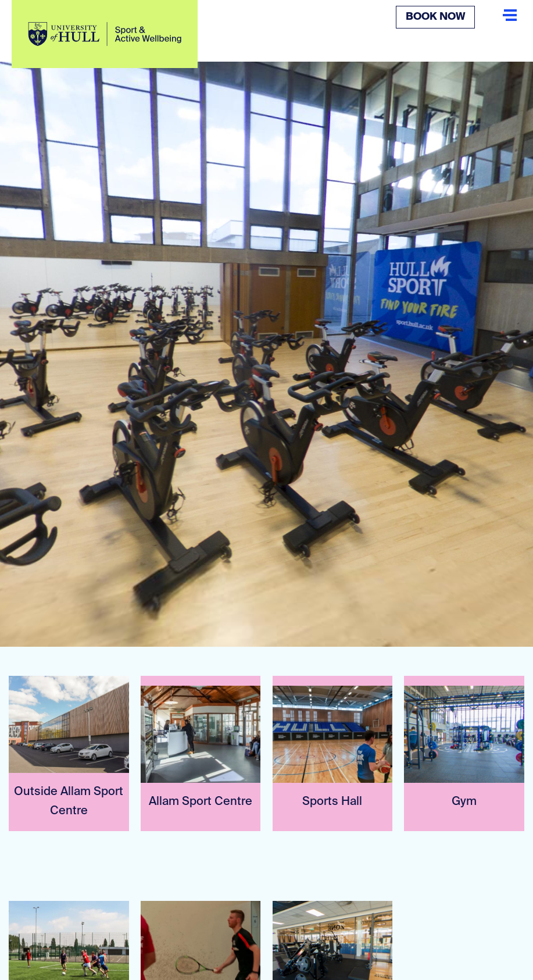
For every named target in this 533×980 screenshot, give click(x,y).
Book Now (435, 17)
